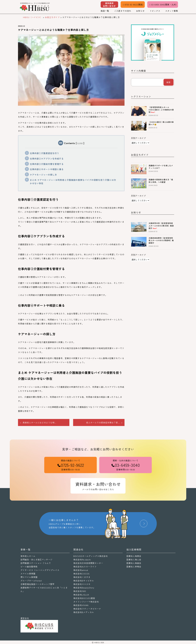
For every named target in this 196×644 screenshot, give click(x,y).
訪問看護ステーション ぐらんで (36, 563)
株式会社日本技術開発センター (88, 563)
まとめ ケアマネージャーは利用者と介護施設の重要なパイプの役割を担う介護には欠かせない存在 (73, 182)
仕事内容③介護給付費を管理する (47, 164)
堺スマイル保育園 (29, 577)
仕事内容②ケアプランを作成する (47, 159)
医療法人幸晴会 (134, 567)
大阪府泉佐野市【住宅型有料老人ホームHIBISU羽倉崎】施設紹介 (161, 240)
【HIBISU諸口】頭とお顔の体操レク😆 (161, 123)
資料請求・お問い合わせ (98, 486)
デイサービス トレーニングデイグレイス (40, 570)
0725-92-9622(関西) (133, 5)
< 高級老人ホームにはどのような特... (38, 422)
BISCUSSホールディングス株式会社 (91, 556)
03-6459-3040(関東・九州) (163, 5)
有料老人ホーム (28, 556)
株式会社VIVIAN (81, 605)
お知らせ (140, 11)
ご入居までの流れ (123, 11)
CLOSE (80, 143)
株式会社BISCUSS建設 (84, 598)
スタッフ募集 (172, 11)
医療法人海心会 (134, 560)
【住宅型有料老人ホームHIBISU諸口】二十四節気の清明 (161, 110)
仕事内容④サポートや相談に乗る (47, 169)
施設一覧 (105, 11)
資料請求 (109, 5)
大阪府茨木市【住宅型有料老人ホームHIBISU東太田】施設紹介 (161, 226)
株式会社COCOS (81, 574)
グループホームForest (31, 581)
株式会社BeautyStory (84, 588)
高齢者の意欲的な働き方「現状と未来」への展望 (161, 181)
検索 (168, 82)
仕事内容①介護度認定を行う (44, 153)
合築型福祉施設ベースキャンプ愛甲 (37, 584)
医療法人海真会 (134, 556)
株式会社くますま (82, 577)
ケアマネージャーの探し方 (43, 175)
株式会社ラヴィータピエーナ (87, 609)
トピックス (155, 11)
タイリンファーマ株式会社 (86, 602)
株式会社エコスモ (82, 584)
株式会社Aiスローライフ (85, 567)
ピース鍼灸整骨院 (29, 567)
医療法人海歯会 (134, 563)
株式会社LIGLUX (81, 595)
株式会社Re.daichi (82, 560)
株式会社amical (81, 570)
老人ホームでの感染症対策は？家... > (104, 422)
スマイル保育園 (28, 574)
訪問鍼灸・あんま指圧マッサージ (36, 560)
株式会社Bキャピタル (84, 581)
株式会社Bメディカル (84, 612)
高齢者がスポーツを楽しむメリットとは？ (161, 167)
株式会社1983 (80, 591)
